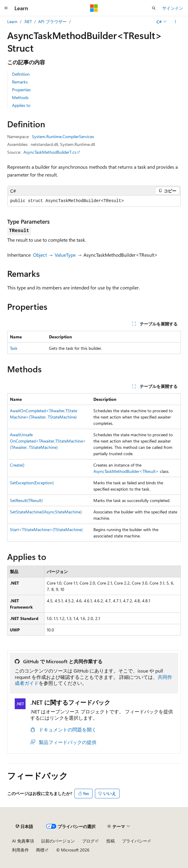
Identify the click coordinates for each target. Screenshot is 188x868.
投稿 (111, 841)
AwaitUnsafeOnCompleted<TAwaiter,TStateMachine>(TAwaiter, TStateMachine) (48, 441)
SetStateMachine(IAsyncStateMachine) (46, 512)
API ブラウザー (52, 21)
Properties (21, 90)
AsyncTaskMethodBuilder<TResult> (126, 471)
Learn (12, 21)
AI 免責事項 (23, 841)
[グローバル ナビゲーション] (6, 8)
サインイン (173, 8)
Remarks (20, 82)
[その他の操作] (176, 22)
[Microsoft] (94, 8)
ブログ (88, 841)
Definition (21, 74)
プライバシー (135, 841)
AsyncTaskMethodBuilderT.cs (50, 152)
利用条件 (20, 850)
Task (14, 348)
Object (40, 255)
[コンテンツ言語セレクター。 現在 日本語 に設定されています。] (24, 827)
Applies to (21, 105)
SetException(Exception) (32, 483)
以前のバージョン (58, 841)
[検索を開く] (154, 8)
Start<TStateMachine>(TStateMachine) (46, 529)
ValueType (65, 255)
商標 (40, 850)
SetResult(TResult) (26, 500)
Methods (20, 97)
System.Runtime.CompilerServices (63, 136)
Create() (17, 465)
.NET (28, 21)
